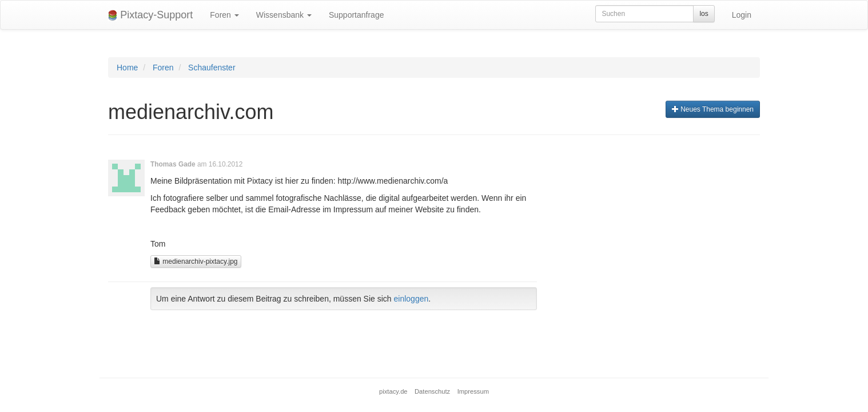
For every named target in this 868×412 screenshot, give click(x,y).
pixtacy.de (393, 391)
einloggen (411, 299)
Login (742, 15)
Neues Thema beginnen (713, 109)
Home (127, 68)
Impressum (473, 391)
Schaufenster (212, 68)
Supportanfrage (357, 15)
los (704, 14)
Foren (224, 15)
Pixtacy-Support (150, 15)
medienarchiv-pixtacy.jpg (196, 262)
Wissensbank (284, 15)
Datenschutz (432, 391)
